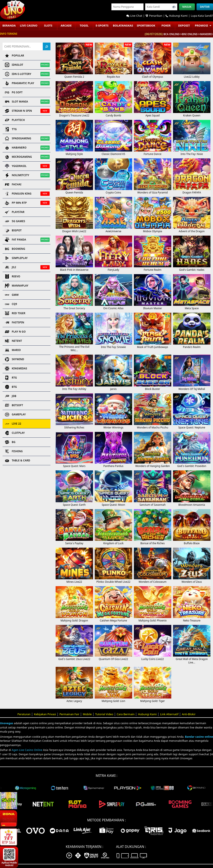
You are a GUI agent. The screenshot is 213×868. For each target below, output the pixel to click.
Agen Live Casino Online (27, 750)
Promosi (203, 25)
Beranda (9, 25)
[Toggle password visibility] (174, 7)
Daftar (205, 7)
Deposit (184, 25)
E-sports (102, 25)
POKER (166, 25)
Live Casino (29, 25)
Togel (84, 25)
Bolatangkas (123, 25)
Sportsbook (146, 25)
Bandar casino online (199, 737)
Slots (48, 25)
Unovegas (7, 723)
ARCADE (66, 25)
